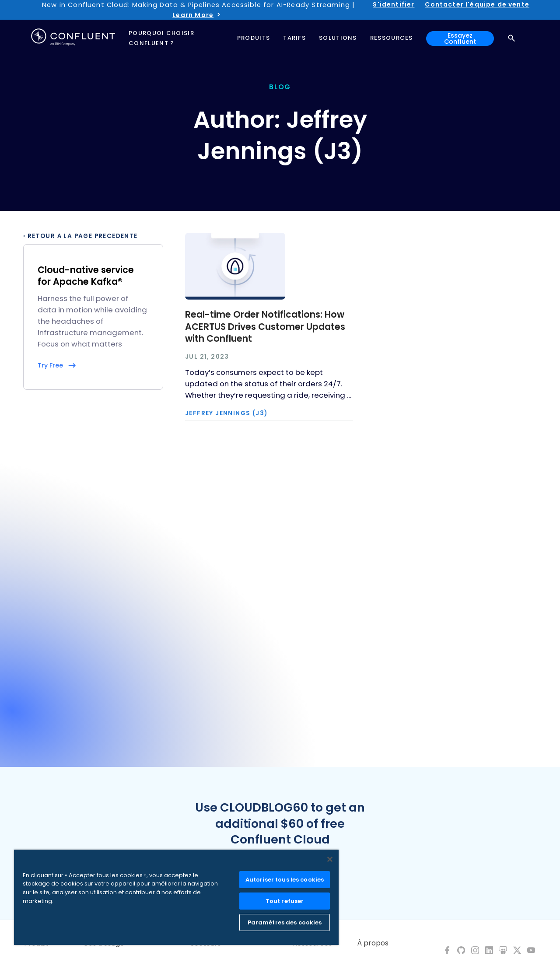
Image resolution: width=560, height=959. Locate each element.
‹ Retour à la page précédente (80, 236)
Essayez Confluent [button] (460, 38)
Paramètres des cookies (285, 922)
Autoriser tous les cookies (285, 880)
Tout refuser (285, 901)
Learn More (193, 15)
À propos (373, 943)
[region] (176, 897)
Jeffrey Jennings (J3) (226, 413)
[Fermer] (330, 859)
